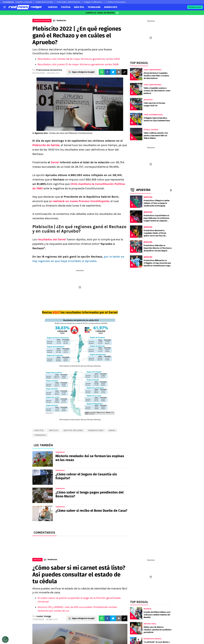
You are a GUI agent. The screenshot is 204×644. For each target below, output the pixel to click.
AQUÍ (56, 312)
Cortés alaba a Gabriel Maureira (68, 2)
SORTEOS (53, 7)
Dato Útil (39, 430)
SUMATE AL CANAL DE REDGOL (102, 13)
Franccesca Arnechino (49, 70)
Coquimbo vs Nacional (24, 2)
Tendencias (61, 21)
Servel (55, 162)
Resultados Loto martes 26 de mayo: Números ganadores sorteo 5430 (79, 59)
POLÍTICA (66, 7)
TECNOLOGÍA (94, 7)
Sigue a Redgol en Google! (83, 72)
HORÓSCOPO (111, 7)
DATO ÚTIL (79, 7)
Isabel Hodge (44, 616)
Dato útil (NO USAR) (73, 430)
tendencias (40, 435)
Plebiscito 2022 (96, 430)
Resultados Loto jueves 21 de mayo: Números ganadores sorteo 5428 (78, 64)
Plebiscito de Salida (46, 145)
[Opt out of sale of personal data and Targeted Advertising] (5, 639)
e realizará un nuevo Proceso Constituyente (80, 201)
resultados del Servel (52, 239)
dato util (54, 430)
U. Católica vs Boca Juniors (116, 2)
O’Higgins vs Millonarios (93, 2)
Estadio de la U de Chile (44, 2)
